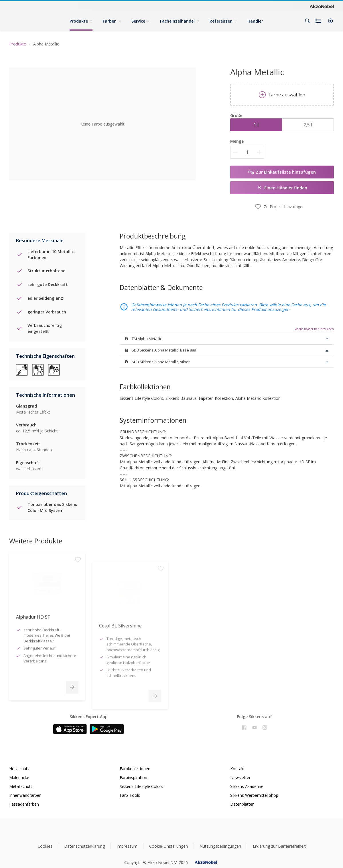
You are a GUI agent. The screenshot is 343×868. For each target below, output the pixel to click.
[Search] (307, 21)
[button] (330, 21)
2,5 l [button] (308, 125)
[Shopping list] (319, 21)
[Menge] (247, 152)
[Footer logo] (172, 831)
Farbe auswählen (282, 95)
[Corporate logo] (322, 6)
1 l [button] (256, 125)
